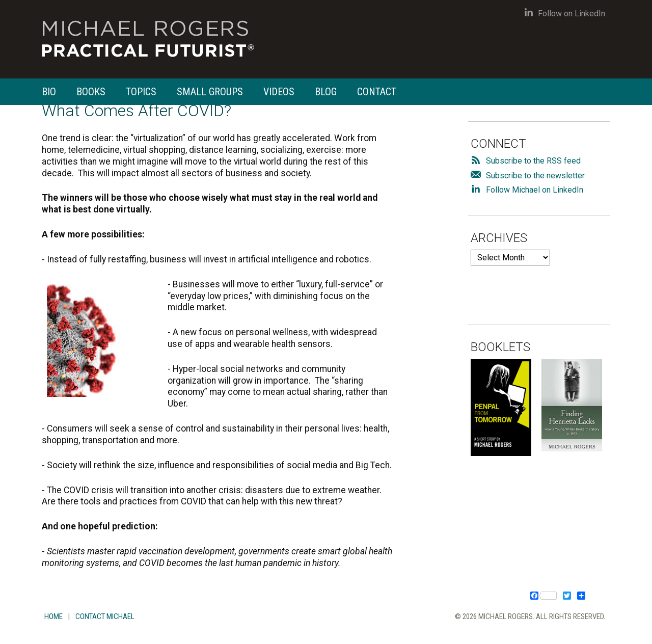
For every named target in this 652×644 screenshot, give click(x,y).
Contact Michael (105, 616)
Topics (141, 92)
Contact (377, 92)
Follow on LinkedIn (565, 14)
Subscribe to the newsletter (535, 176)
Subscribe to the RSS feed (533, 161)
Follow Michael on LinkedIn (535, 190)
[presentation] (548, 285)
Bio (49, 92)
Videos (279, 92)
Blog (326, 92)
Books (91, 92)
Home (53, 616)
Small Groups (210, 92)
